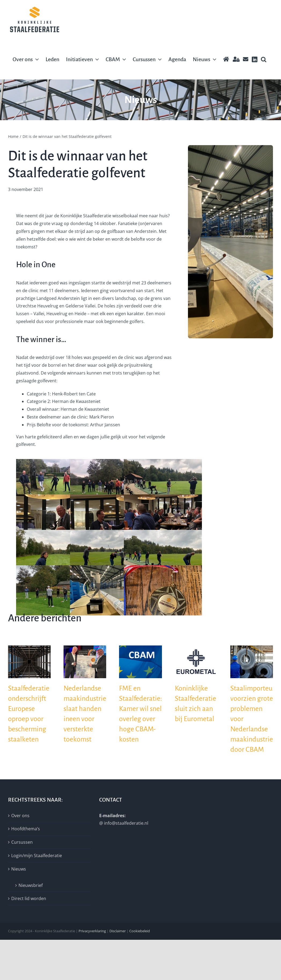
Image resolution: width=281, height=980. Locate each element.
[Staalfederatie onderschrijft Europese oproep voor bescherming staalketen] (29, 648)
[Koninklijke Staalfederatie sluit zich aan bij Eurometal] (196, 648)
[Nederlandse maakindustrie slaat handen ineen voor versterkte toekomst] (85, 648)
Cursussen (22, 842)
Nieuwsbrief (31, 885)
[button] (264, 59)
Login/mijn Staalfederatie (37, 856)
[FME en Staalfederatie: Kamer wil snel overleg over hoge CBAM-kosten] (140, 648)
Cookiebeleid (140, 931)
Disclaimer (118, 931)
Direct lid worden (29, 898)
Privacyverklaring (92, 931)
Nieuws (19, 869)
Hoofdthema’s (26, 829)
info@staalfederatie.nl (126, 823)
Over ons (20, 816)
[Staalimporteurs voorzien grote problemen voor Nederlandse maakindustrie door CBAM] (252, 648)
